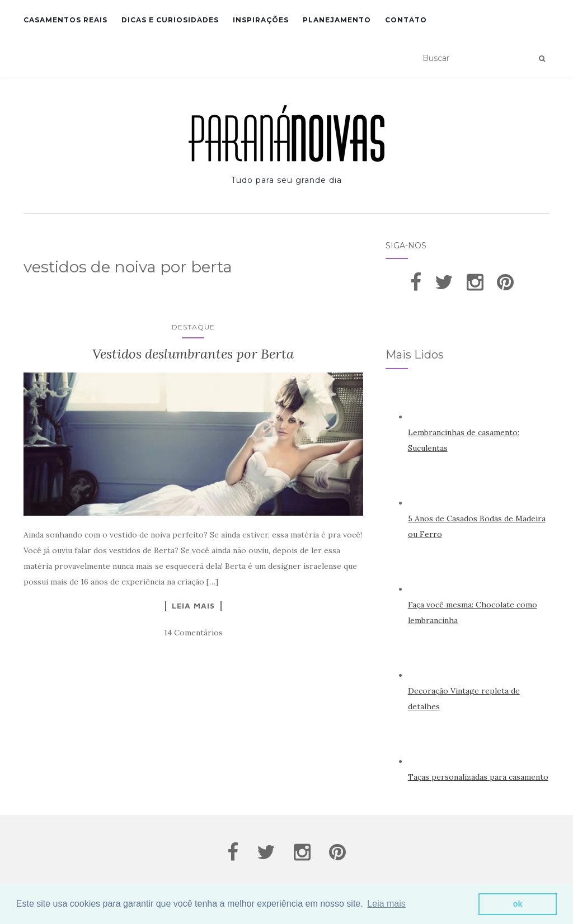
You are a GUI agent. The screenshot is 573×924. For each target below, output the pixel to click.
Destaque (193, 327)
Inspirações (261, 20)
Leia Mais (193, 606)
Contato (406, 20)
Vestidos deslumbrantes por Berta (193, 354)
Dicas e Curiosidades (170, 20)
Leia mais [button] (386, 904)
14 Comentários (193, 633)
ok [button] (518, 904)
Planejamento (337, 20)
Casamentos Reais (65, 20)
